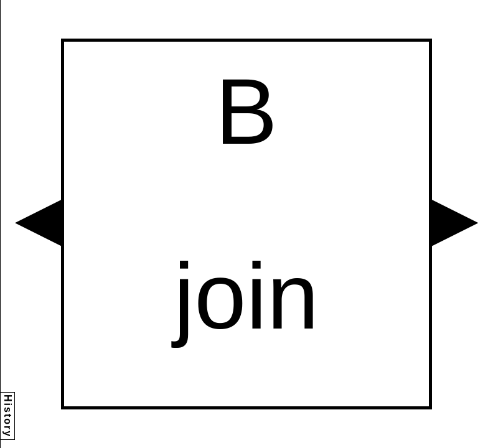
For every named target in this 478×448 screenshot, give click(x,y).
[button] (38, 223)
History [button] (8, 416)
